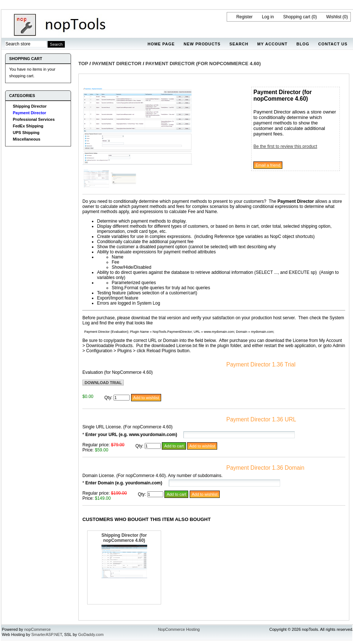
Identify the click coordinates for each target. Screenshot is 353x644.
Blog (303, 44)
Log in (268, 17)
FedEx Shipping (28, 126)
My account (273, 44)
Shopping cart (297, 17)
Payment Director (29, 113)
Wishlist (334, 17)
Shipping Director (30, 106)
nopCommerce (37, 629)
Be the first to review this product (285, 146)
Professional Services (34, 119)
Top (83, 64)
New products (202, 44)
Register (244, 17)
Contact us (333, 44)
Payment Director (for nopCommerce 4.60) (203, 64)
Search (239, 44)
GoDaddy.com (91, 634)
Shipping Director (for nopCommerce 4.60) (124, 538)
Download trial (103, 383)
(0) (314, 17)
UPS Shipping (26, 133)
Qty (108, 398)
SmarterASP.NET (47, 634)
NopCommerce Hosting (179, 629)
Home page (161, 44)
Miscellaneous (27, 139)
